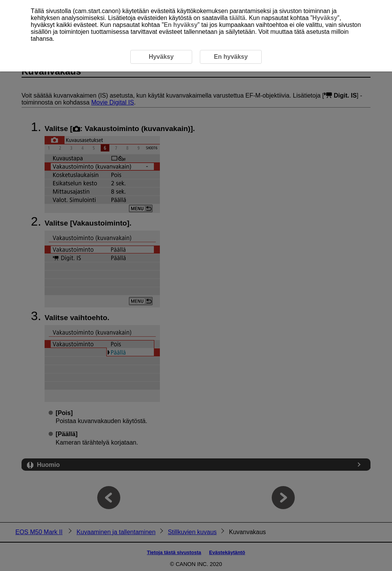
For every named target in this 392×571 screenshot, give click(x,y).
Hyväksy (325, 18)
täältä (238, 18)
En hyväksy (181, 25)
